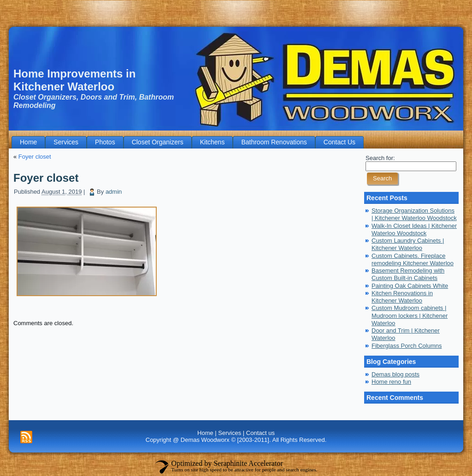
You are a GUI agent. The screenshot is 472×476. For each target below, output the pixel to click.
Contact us (260, 433)
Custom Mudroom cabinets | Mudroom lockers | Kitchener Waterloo (410, 315)
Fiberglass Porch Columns (407, 346)
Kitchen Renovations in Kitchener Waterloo (402, 297)
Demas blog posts (395, 374)
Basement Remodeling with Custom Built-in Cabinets (408, 274)
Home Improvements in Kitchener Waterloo (74, 80)
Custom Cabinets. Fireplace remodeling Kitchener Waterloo (413, 259)
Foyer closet (35, 157)
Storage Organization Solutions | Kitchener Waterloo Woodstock (414, 214)
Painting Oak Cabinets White (410, 286)
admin (114, 192)
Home (205, 433)
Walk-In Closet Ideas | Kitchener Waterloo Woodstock (414, 229)
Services (230, 433)
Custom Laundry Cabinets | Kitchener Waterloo (408, 244)
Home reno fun (391, 382)
